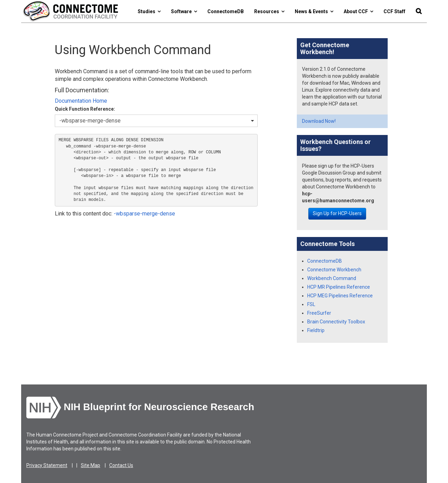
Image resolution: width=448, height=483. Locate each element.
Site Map (91, 465)
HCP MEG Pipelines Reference (340, 296)
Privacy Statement (47, 465)
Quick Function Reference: (85, 109)
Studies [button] (149, 11)
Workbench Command (332, 278)
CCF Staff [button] (394, 11)
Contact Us (121, 465)
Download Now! (319, 121)
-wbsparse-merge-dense (144, 214)
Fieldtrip (316, 330)
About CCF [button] (358, 11)
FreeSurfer (319, 313)
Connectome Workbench (334, 270)
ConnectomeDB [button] (226, 11)
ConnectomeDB (325, 261)
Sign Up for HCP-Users (337, 213)
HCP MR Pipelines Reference (339, 287)
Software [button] (184, 11)
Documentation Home (81, 101)
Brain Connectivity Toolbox (336, 322)
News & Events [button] (314, 11)
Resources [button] (269, 11)
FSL (311, 304)
